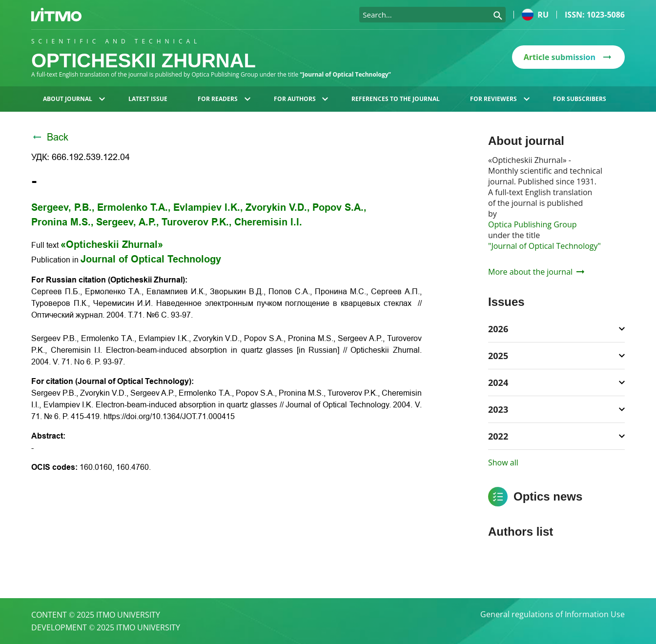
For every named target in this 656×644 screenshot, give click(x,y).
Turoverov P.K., (197, 222)
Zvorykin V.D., (278, 207)
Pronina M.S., (62, 222)
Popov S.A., (339, 207)
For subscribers (580, 99)
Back (50, 137)
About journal (74, 99)
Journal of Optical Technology (151, 259)
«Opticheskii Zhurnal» (112, 244)
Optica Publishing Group (533, 224)
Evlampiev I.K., (208, 207)
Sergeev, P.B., (63, 207)
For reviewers (500, 99)
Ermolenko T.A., (134, 207)
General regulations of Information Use (553, 615)
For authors (301, 99)
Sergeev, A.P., (128, 222)
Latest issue (148, 99)
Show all (503, 463)
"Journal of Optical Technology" (544, 246)
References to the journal (396, 99)
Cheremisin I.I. (268, 222)
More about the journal (536, 272)
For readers (224, 99)
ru (535, 15)
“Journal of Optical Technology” (345, 74)
